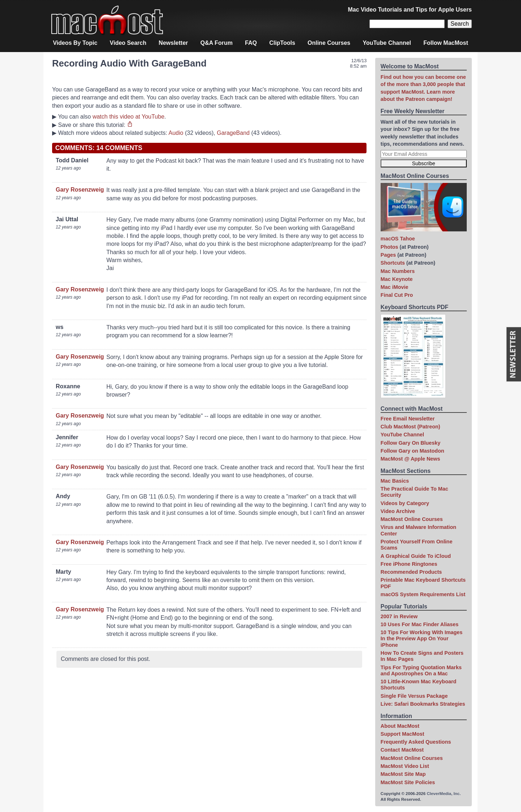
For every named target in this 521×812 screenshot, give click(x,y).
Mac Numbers (398, 271)
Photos (389, 247)
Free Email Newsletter (408, 419)
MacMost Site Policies (408, 782)
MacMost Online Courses (412, 519)
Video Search (128, 43)
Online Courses (329, 43)
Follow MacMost (446, 43)
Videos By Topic (75, 43)
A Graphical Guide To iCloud (416, 556)
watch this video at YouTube (129, 117)
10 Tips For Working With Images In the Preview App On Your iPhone (422, 639)
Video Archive (398, 511)
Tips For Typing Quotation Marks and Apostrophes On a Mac (421, 670)
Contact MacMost (402, 750)
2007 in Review (399, 616)
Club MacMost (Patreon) (410, 427)
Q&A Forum (217, 43)
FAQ (251, 43)
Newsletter (173, 43)
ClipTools (282, 43)
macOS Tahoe (398, 239)
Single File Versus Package (414, 696)
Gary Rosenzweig (80, 190)
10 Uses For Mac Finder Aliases (420, 624)
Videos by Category (405, 503)
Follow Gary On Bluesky (411, 443)
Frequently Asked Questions (416, 742)
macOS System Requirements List (423, 594)
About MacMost (400, 726)
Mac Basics (395, 481)
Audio (176, 133)
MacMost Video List (405, 766)
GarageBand (233, 133)
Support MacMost (403, 734)
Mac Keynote (397, 279)
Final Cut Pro (397, 295)
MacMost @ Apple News (410, 459)
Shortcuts (393, 263)
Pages (388, 255)
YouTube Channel (387, 43)
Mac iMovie (395, 287)
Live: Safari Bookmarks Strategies (423, 704)
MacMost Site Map (403, 774)
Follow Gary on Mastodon (412, 451)
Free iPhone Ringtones (409, 564)
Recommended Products (411, 572)
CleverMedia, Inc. (444, 794)
